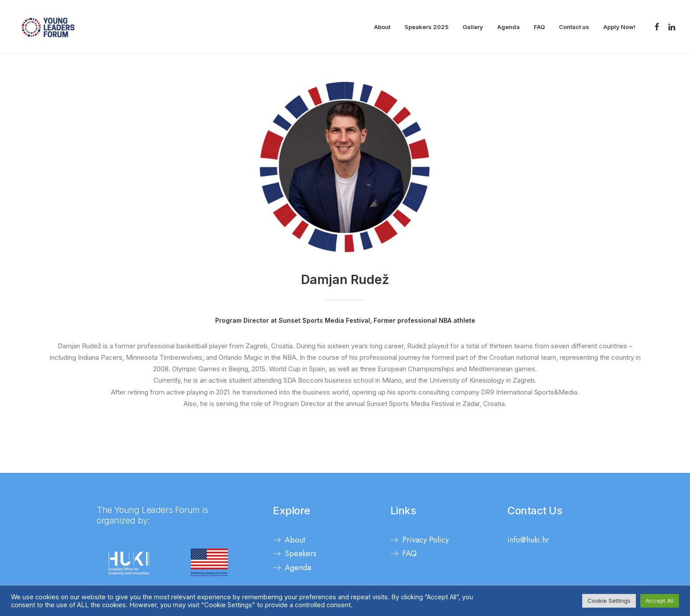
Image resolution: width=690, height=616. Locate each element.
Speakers (301, 553)
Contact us (574, 27)
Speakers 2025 (426, 27)
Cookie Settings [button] (609, 601)
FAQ (539, 27)
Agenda (508, 27)
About (382, 27)
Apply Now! (619, 27)
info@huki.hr (528, 540)
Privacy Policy (426, 540)
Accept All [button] (660, 601)
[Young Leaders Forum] (48, 27)
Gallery (473, 27)
